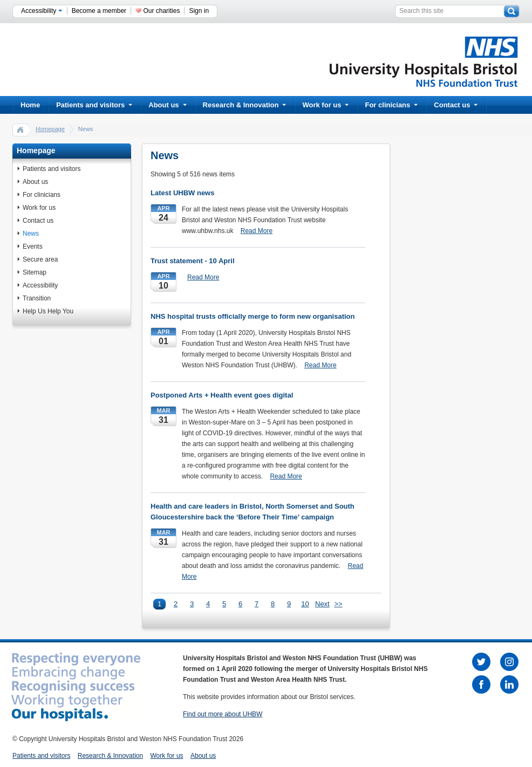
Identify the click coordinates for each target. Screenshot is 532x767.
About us (167, 105)
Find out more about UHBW (223, 714)
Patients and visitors (94, 105)
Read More (257, 231)
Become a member (99, 11)
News (31, 234)
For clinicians (391, 105)
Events (33, 246)
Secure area (40, 259)
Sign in (199, 11)
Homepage (50, 129)
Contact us (456, 105)
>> (338, 604)
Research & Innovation (245, 105)
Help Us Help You (48, 311)
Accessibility (42, 11)
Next (322, 604)
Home (30, 105)
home (21, 129)
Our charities (161, 11)
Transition (37, 298)
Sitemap (35, 272)
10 (305, 604)
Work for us (325, 105)
